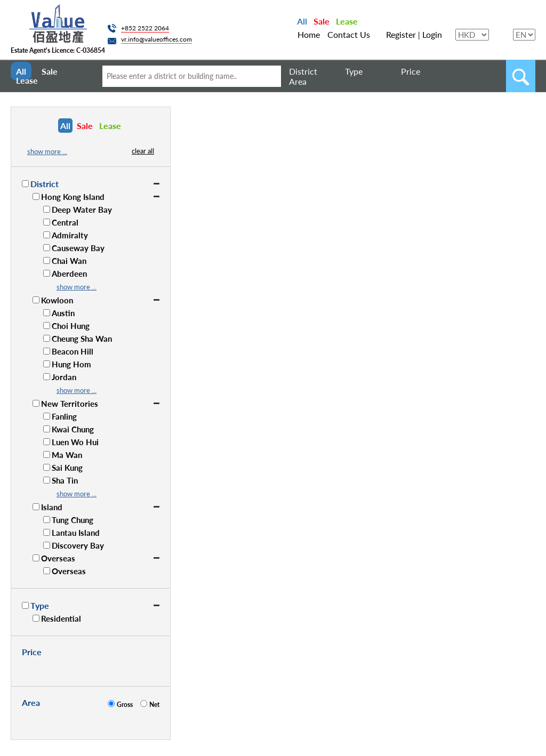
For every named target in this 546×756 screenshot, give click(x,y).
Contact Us (349, 34)
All (302, 21)
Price (411, 71)
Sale (322, 21)
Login (432, 34)
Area (298, 81)
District (303, 71)
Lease (347, 21)
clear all (143, 151)
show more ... (47, 151)
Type (354, 71)
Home (309, 34)
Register (401, 34)
